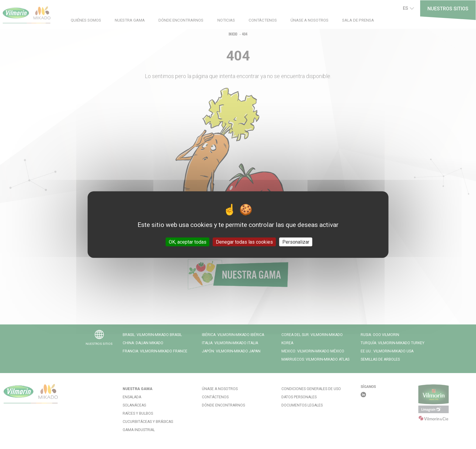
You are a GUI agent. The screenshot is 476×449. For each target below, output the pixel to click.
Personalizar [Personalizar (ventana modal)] (296, 242)
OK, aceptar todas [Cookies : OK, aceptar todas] (188, 242)
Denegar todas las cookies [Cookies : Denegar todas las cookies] (244, 242)
